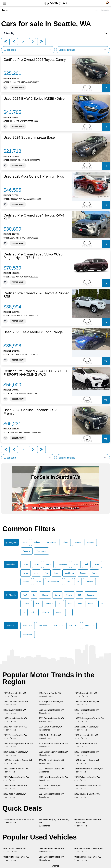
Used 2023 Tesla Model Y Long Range (33, 332)
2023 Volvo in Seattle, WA (15, 728)
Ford (46, 573)
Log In (96, 10)
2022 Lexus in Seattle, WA (15, 787)
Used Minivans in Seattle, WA (88, 858)
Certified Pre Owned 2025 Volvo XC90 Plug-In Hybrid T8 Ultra (33, 256)
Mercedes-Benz (54, 582)
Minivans (91, 542)
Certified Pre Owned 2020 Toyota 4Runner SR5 (36, 295)
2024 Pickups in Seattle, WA (52, 762)
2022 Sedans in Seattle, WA (16, 770)
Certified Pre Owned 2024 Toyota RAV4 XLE (34, 217)
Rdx (33, 612)
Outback (26, 604)
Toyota (26, 564)
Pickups (65, 542)
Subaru (48, 564)
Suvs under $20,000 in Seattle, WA (19, 821)
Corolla (69, 595)
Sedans (37, 542)
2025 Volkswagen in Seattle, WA (54, 753)
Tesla (94, 573)
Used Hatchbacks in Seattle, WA (89, 850)
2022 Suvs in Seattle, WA (15, 711)
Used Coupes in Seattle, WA (51, 858)
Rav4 (25, 595)
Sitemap (55, 866)
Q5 (69, 612)
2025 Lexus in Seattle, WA (51, 728)
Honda (25, 573)
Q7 (24, 612)
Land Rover (69, 573)
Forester (50, 604)
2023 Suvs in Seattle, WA (15, 695)
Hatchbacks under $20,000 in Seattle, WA (88, 823)
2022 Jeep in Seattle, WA (15, 795)
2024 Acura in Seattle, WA (86, 737)
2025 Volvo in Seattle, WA (15, 737)
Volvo (76, 564)
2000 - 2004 (28, 634)
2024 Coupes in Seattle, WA (51, 795)
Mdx (80, 604)
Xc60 (38, 604)
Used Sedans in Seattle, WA (51, 850)
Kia (78, 582)
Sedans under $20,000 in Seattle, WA (54, 823)
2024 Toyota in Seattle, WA (16, 703)
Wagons (27, 551)
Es (102, 604)
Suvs (25, 542)
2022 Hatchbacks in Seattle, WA (53, 779)
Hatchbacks (51, 542)
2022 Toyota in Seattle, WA (87, 753)
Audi (86, 564)
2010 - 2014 (74, 626)
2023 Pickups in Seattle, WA (52, 770)
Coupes (78, 542)
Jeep (36, 573)
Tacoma (91, 604)
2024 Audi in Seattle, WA (86, 745)
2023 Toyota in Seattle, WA (87, 711)
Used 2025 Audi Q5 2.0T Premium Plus (34, 176)
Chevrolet (89, 582)
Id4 (80, 595)
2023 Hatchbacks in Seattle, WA (18, 762)
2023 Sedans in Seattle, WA (51, 711)
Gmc (69, 582)
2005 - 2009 (89, 626)
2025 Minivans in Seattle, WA (88, 787)
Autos (5, 10)
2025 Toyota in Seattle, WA (51, 703)
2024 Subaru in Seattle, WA (16, 753)
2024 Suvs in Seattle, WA (50, 695)
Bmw (57, 573)
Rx (34, 595)
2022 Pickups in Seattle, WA (87, 779)
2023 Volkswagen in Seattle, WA (89, 720)
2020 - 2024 (28, 626)
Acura (97, 564)
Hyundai (26, 582)
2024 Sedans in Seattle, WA (87, 703)
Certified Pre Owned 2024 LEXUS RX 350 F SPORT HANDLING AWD (36, 373)
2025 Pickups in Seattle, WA (16, 779)
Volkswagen (62, 564)
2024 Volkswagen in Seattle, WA (18, 745)
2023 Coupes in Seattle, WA (87, 795)
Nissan (83, 573)
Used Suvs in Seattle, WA (15, 850)
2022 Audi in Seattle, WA (50, 787)
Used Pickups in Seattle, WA (16, 858)
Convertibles (41, 551)
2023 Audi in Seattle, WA (50, 737)
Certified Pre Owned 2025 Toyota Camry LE (35, 61)
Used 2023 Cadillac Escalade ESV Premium (30, 412)
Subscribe (105, 10)
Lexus (37, 564)
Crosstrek (91, 595)
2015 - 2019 (58, 626)
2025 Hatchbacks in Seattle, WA (89, 770)
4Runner (45, 595)
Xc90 (70, 604)
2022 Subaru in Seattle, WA (87, 762)
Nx (60, 604)
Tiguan (59, 612)
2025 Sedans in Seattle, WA (51, 720)
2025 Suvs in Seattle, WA (86, 695)
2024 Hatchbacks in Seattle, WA (53, 745)
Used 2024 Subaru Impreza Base (29, 138)
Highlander (45, 612)
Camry (57, 595)
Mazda (38, 582)
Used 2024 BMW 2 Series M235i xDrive (34, 99)
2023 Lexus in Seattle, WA (15, 720)
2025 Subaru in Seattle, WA (87, 728)
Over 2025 (43, 626)
